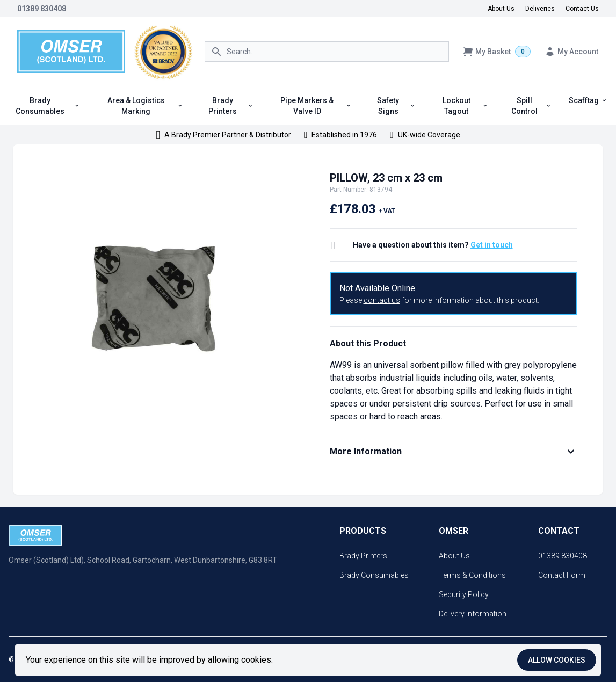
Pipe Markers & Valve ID (316, 106)
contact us (382, 300)
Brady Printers (231, 106)
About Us (501, 9)
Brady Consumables (48, 106)
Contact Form (562, 575)
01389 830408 (42, 9)
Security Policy (464, 594)
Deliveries (540, 9)
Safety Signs (396, 106)
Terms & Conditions (472, 575)
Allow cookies (557, 660)
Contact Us (582, 9)
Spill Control (531, 106)
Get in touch (492, 245)
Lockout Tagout (465, 106)
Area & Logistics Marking (145, 106)
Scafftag (588, 100)
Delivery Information (473, 614)
